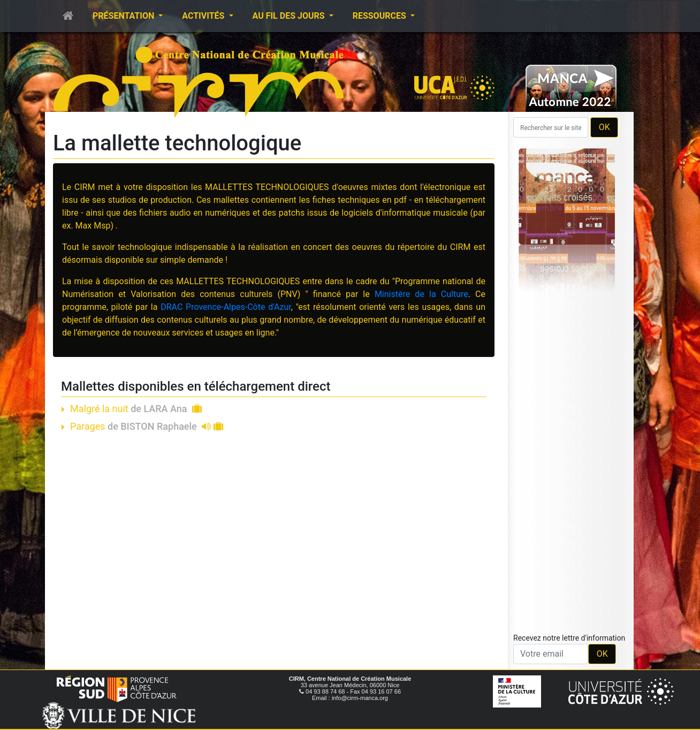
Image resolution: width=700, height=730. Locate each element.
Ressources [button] (381, 16)
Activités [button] (204, 16)
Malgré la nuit (136, 409)
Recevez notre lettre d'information (569, 638)
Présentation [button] (124, 16)
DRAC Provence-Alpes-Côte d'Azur (226, 307)
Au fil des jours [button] (290, 16)
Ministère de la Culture (421, 294)
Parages (147, 426)
